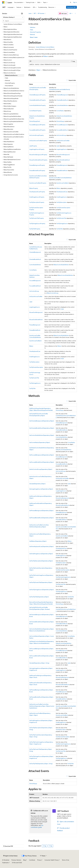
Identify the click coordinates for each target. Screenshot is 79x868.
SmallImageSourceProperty (37, 197)
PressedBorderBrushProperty (37, 170)
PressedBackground (62, 165)
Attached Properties (35, 32)
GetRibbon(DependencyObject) (38, 541)
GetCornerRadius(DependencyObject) (40, 442)
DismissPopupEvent (35, 121)
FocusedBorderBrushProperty (37, 130)
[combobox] (13, 17)
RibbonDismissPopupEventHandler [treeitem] (13, 96)
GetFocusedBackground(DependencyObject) (42, 455)
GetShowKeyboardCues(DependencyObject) (41, 546)
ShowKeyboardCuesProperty (37, 192)
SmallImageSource (62, 197)
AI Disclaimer (6, 860)
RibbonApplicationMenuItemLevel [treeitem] (13, 34)
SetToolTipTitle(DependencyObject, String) (41, 764)
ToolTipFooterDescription (63, 208)
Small (62, 358)
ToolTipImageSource (62, 223)
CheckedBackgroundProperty (37, 95)
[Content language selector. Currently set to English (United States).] (10, 856)
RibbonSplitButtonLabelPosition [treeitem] (12, 149)
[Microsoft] (3, 2)
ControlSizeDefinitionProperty (37, 105)
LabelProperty (33, 146)
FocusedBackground (62, 125)
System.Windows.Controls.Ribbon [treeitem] (13, 24)
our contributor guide (37, 826)
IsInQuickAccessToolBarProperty (38, 141)
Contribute (32, 860)
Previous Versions (16, 860)
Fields (31, 30)
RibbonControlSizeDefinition (61, 265)
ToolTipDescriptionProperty (37, 202)
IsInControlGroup (61, 135)
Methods (32, 34)
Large (62, 309)
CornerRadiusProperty (35, 111)
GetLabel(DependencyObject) (37, 484)
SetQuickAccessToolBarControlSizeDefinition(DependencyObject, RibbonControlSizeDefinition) (42, 706)
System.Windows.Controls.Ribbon (45, 47)
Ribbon (46, 56)
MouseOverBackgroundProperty (38, 155)
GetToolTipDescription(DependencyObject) (41, 561)
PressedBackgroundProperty (37, 165)
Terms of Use (66, 860)
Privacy (39, 860)
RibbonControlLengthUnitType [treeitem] (12, 70)
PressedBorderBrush (62, 170)
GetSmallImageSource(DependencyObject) (41, 554)
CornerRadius (60, 111)
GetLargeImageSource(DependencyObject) (41, 489)
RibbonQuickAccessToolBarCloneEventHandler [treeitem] (14, 138)
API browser (41, 13)
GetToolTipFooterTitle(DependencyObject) (41, 582)
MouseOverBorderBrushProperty (38, 160)
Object (38, 70)
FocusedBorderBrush (62, 130)
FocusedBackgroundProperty (37, 125)
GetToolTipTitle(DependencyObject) (39, 597)
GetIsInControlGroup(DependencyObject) (41, 469)
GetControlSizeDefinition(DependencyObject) (42, 435)
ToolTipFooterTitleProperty (37, 218)
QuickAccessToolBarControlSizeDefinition (60, 178)
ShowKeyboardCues (62, 192)
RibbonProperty (34, 188)
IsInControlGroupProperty (36, 135)
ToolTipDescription (62, 202)
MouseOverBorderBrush (63, 160)
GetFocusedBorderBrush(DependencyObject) (42, 462)
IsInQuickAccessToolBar (63, 141)
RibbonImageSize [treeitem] (8, 124)
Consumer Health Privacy (52, 860)
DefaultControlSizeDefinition (64, 116)
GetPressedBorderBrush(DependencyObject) (41, 518)
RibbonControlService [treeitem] (11, 75)
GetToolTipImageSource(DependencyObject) (42, 590)
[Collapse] (22, 13)
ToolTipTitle (60, 229)
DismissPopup (60, 121)
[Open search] (71, 2)
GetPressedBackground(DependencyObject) (41, 510)
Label (58, 146)
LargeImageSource (62, 149)
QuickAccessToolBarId (63, 183)
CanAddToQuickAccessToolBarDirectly (59, 89)
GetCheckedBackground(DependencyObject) (42, 421)
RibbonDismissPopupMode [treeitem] (11, 98)
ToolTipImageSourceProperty (37, 223)
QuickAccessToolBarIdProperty (38, 183)
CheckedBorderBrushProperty (37, 100)
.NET (35, 13)
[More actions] (75, 13)
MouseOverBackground (63, 155)
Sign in (75, 2)
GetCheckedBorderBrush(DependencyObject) (42, 428)
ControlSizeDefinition (62, 105)
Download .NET (72, 7)
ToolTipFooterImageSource (64, 213)
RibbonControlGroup (53, 293)
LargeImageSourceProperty (37, 149)
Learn (30, 13)
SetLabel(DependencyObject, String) (39, 663)
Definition (33, 27)
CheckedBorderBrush (62, 100)
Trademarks (5, 863)
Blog (24, 860)
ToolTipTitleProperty (35, 229)
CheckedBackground (62, 95)
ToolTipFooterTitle (61, 218)
